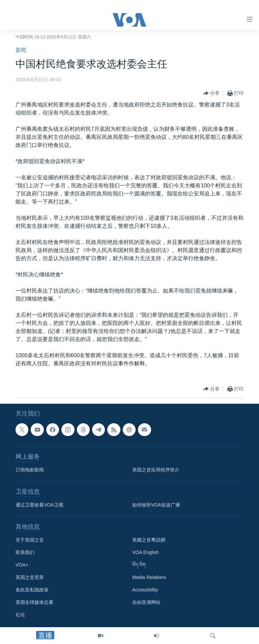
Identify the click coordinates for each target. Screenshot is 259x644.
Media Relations (149, 577)
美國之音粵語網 (149, 540)
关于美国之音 (30, 540)
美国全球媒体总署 (34, 602)
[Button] (211, 93)
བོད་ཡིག (139, 565)
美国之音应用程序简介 (156, 470)
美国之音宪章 (30, 577)
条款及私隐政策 (32, 590)
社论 (20, 615)
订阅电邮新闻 (30, 470)
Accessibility (145, 590)
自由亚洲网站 (146, 602)
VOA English (146, 552)
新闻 (21, 50)
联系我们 (25, 552)
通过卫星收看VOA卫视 (39, 505)
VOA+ (22, 565)
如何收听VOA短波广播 (156, 505)
